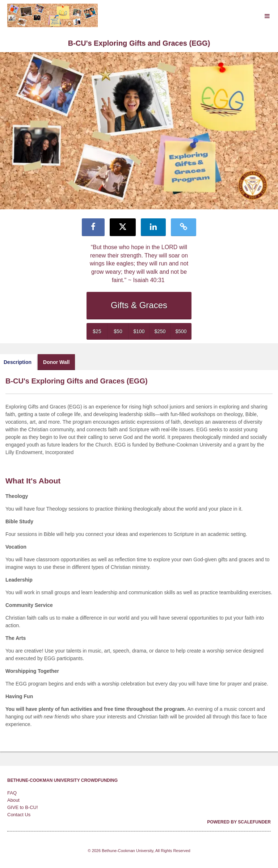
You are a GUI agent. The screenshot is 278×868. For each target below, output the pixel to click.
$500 (181, 331)
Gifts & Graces (139, 305)
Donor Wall (56, 362)
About (13, 800)
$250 (160, 331)
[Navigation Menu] (267, 16)
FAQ (12, 793)
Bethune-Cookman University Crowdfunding (62, 780)
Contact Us (19, 815)
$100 (139, 331)
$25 (97, 331)
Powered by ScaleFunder (239, 822)
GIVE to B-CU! (23, 807)
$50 (118, 331)
